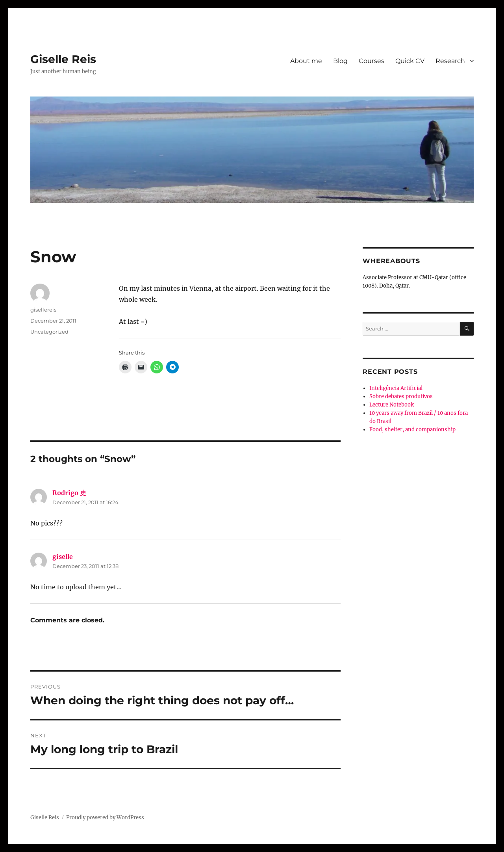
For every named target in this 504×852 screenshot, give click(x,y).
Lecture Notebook (392, 405)
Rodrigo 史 (69, 493)
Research (450, 61)
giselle (63, 557)
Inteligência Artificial (396, 388)
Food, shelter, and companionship (412, 430)
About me (306, 61)
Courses (372, 61)
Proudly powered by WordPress (105, 818)
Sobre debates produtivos (401, 396)
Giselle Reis (63, 59)
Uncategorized (49, 332)
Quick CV (410, 61)
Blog (340, 61)
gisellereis (43, 310)
